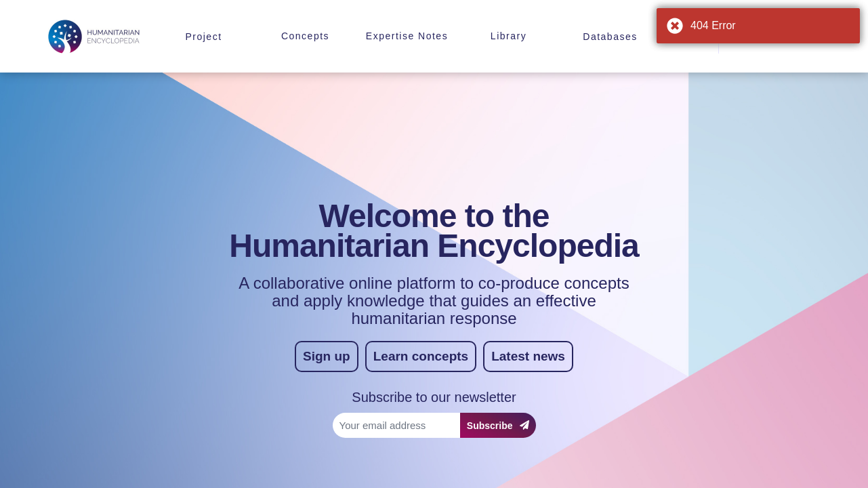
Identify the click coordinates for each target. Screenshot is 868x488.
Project (203, 37)
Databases (610, 37)
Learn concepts (421, 356)
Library (509, 36)
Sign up (327, 356)
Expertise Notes (407, 36)
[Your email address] (396, 425)
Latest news (528, 356)
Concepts (305, 36)
